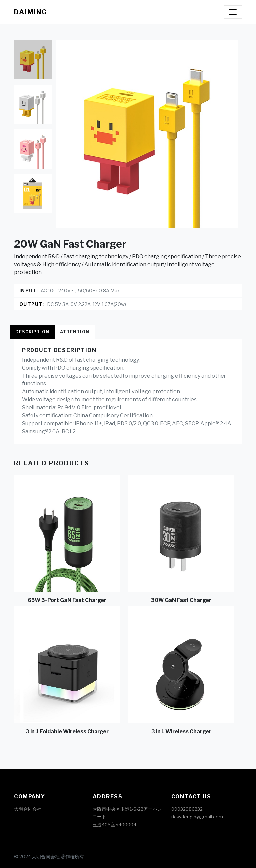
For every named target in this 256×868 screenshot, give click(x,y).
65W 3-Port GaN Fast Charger (67, 600)
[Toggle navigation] (233, 12)
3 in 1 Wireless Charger (181, 732)
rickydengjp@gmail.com (197, 817)
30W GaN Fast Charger (181, 600)
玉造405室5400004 (114, 825)
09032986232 (187, 809)
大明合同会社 (28, 809)
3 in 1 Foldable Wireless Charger (67, 732)
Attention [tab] (75, 332)
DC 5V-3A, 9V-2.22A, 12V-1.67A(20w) (87, 304)
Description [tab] (32, 332)
